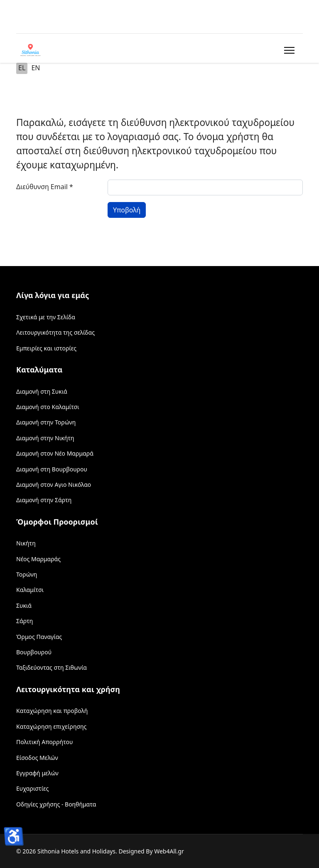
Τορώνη (27, 574)
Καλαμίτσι (30, 590)
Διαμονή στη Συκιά (42, 391)
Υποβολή (127, 210)
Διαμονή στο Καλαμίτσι (48, 407)
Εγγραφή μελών (37, 773)
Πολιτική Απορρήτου (44, 742)
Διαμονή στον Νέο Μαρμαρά (55, 453)
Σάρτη (25, 621)
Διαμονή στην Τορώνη (46, 422)
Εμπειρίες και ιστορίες (46, 348)
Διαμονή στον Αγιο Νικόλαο (54, 485)
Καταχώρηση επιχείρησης (51, 726)
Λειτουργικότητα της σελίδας (55, 332)
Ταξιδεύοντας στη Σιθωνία (52, 667)
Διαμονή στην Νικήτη (45, 438)
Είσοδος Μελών (37, 758)
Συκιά (24, 605)
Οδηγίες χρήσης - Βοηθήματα (56, 804)
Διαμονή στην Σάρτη (44, 500)
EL (22, 68)
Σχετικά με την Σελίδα (46, 317)
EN (36, 68)
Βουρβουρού (34, 652)
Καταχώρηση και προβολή (52, 711)
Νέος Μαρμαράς (38, 559)
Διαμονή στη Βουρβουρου (52, 469)
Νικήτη (26, 543)
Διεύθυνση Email (45, 187)
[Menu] (288, 50)
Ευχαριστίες (32, 788)
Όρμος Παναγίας (39, 637)
